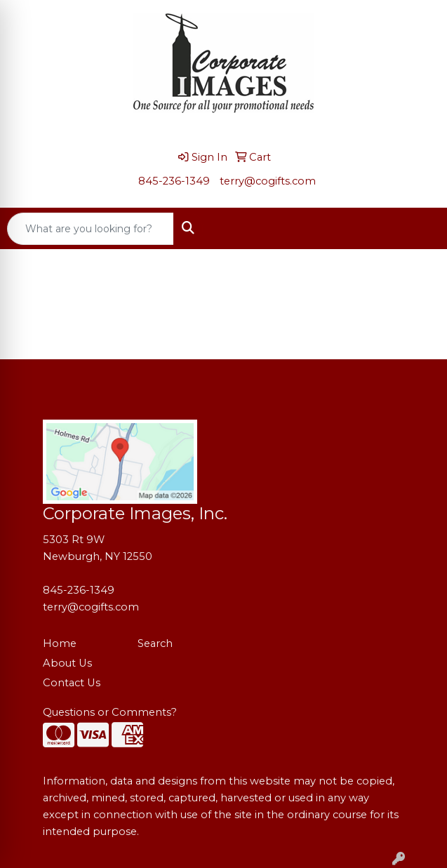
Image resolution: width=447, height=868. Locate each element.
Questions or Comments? (110, 712)
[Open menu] (419, 229)
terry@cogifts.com (268, 181)
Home (60, 643)
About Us (67, 663)
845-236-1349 (174, 181)
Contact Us (72, 683)
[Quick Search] (91, 229)
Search (155, 643)
